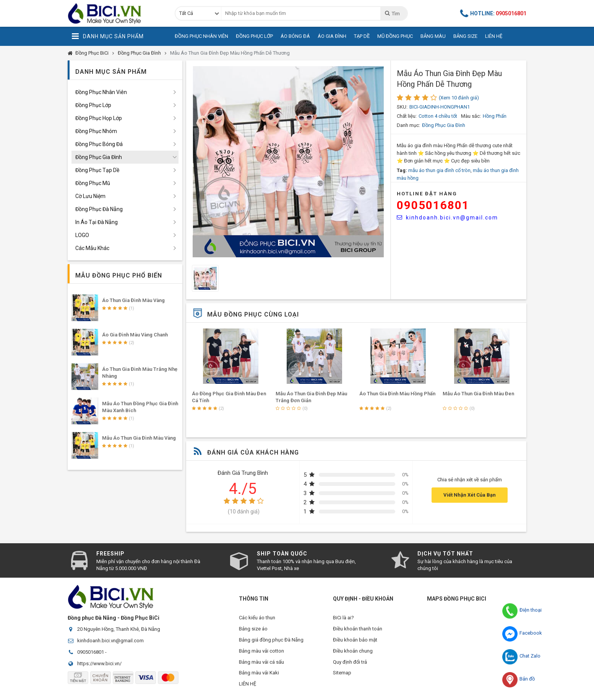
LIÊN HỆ (247, 686)
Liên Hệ (494, 36)
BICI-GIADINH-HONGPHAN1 (440, 107)
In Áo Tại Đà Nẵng (97, 222)
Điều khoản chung (353, 652)
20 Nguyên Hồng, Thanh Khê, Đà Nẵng (119, 629)
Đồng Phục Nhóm (96, 131)
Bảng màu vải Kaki (259, 675)
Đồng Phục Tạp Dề (97, 170)
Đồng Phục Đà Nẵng (99, 209)
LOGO (82, 235)
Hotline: (493, 13)
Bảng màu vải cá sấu (261, 663)
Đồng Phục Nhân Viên (201, 36)
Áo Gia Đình (332, 36)
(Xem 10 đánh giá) (459, 98)
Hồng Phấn (495, 116)
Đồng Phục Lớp (254, 36)
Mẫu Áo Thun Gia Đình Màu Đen (478, 394)
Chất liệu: (407, 116)
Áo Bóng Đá (295, 36)
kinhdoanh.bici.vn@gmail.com (447, 218)
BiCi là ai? (343, 618)
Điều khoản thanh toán (358, 629)
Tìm (392, 13)
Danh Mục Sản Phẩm (108, 36)
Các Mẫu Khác (92, 248)
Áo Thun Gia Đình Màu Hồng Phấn (397, 394)
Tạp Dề (362, 36)
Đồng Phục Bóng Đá (99, 144)
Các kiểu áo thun (257, 618)
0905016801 (433, 205)
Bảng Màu (433, 36)
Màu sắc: (471, 116)
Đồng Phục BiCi (92, 53)
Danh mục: (408, 125)
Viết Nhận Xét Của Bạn (470, 495)
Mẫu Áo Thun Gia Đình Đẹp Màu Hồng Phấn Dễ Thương (230, 53)
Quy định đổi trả (350, 663)
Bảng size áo (253, 629)
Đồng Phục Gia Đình (139, 53)
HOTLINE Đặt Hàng (427, 194)
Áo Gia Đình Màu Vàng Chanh (135, 335)
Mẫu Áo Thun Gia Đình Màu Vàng (139, 438)
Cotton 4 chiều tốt (438, 116)
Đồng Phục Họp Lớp (99, 118)
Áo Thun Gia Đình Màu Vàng (133, 300)
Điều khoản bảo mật (355, 641)
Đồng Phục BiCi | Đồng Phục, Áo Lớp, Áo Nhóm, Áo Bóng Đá (115, 13)
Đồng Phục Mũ (93, 183)
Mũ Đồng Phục (395, 36)
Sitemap (342, 675)
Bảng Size (465, 36)
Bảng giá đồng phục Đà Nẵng (271, 641)
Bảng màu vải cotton (261, 652)
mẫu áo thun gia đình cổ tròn (439, 170)
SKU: (402, 107)
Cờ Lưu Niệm (90, 196)
